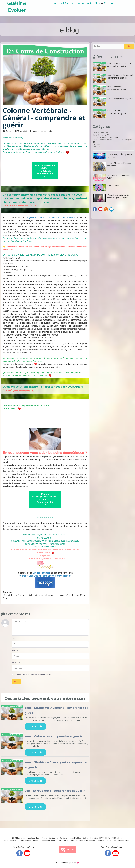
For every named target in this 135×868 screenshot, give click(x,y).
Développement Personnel (104, 137)
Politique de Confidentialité (86, 838)
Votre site (16, 663)
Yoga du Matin (106, 187)
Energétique (98, 144)
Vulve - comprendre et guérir (113, 102)
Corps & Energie (99, 135)
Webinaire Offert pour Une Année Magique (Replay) (112, 198)
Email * (15, 639)
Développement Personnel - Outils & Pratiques (112, 140)
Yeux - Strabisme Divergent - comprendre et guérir (113, 66)
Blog (99, 3)
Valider (16, 682)
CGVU (101, 838)
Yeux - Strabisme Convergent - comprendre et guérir (113, 78)
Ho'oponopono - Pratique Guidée (111, 178)
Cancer (70, 3)
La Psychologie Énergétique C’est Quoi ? (112, 156)
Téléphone (118, 838)
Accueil (59, 3)
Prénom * (16, 651)
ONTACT (109, 838)
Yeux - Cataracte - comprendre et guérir (53, 736)
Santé (95, 147)
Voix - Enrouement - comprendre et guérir (55, 791)
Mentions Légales (67, 838)
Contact (109, 3)
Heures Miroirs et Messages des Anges (113, 167)
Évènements (84, 3)
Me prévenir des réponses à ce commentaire (32, 675)
